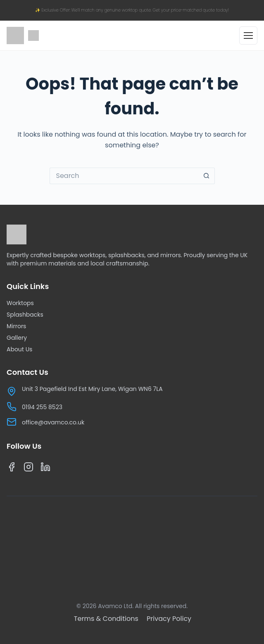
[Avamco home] (15, 36)
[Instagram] (29, 469)
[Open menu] (248, 36)
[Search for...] (124, 176)
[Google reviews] (33, 36)
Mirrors (16, 326)
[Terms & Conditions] (107, 619)
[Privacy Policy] (169, 619)
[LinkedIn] (46, 469)
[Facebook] (12, 469)
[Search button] (207, 176)
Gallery (17, 338)
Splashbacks (25, 315)
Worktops (20, 303)
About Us (19, 349)
